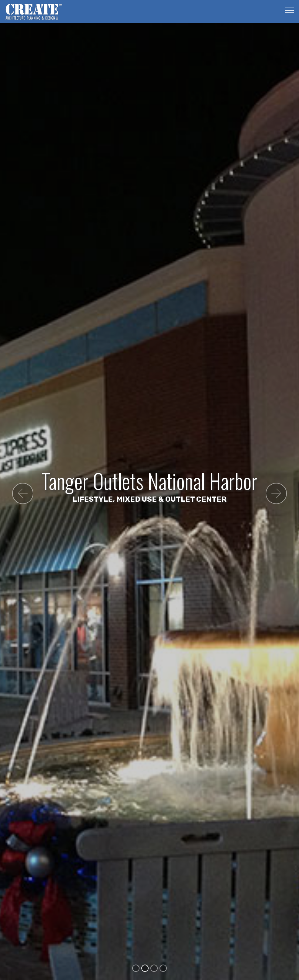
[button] (23, 493)
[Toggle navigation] (289, 10)
